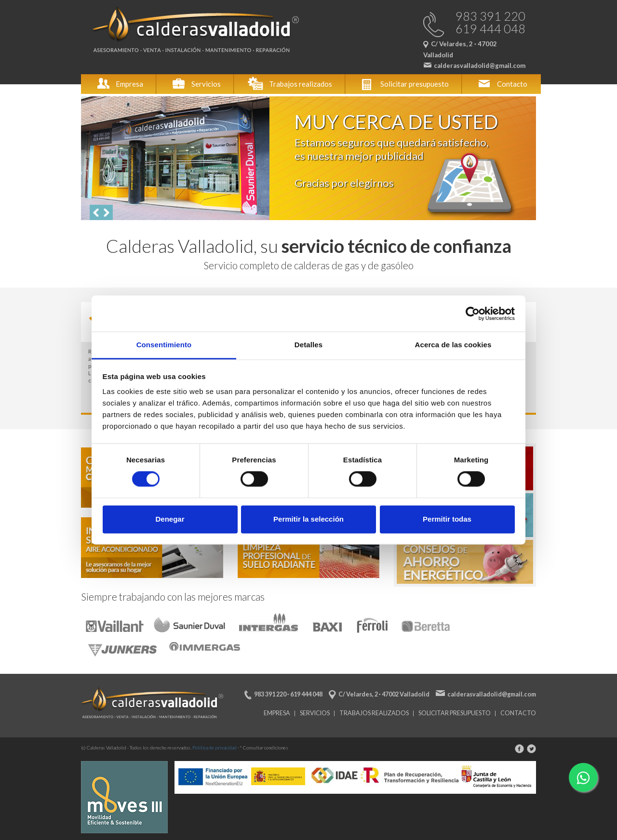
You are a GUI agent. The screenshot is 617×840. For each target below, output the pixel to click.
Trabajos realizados (290, 84)
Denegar (170, 519)
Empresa (119, 84)
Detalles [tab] (308, 345)
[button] (95, 212)
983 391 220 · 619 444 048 (288, 694)
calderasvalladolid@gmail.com (492, 694)
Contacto (502, 84)
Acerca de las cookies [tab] (453, 345)
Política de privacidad (215, 748)
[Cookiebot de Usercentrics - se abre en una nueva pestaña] (473, 314)
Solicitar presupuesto (404, 84)
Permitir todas (447, 519)
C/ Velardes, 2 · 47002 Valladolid (384, 694)
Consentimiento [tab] (164, 345)
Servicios (195, 84)
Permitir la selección (308, 519)
